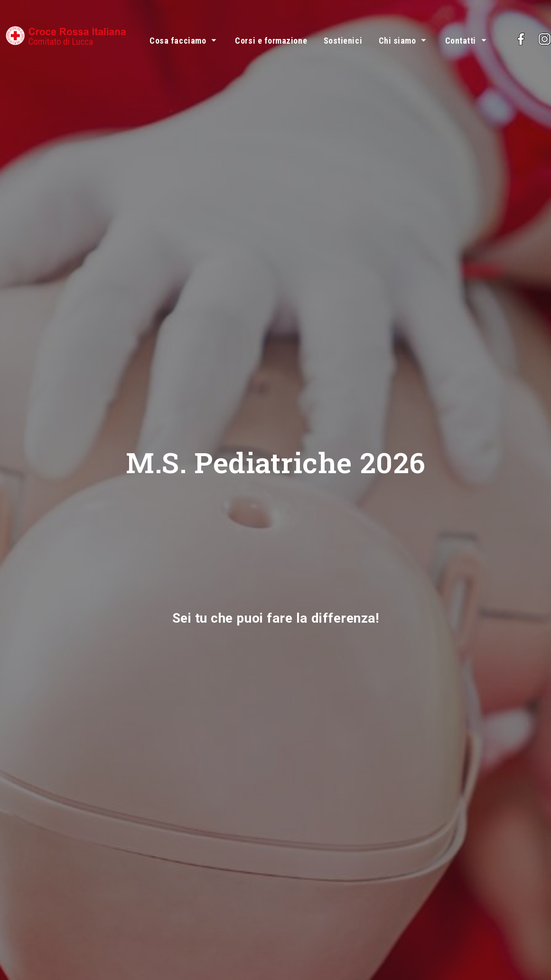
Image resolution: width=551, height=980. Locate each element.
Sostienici (343, 41)
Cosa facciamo (178, 41)
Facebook (542, 33)
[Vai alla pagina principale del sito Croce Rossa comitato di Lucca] (66, 33)
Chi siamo (397, 41)
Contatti (461, 41)
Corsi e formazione (271, 41)
